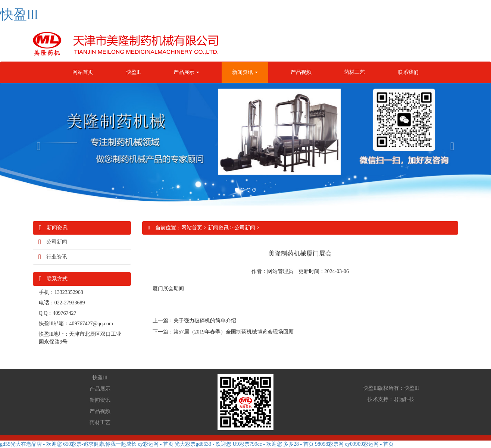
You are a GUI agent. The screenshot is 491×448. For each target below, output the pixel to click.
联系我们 (408, 72)
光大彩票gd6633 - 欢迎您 (203, 444)
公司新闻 (53, 242)
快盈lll (19, 15)
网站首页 (83, 72)
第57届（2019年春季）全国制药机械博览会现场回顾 (234, 332)
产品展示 (187, 72)
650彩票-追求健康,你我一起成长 (100, 444)
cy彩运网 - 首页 (156, 444)
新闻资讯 (245, 72)
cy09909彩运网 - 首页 (369, 444)
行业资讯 (53, 257)
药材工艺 (354, 72)
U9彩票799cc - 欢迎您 (257, 444)
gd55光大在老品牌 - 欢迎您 (31, 444)
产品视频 (301, 72)
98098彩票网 (329, 444)
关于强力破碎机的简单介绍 (205, 321)
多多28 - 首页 (298, 444)
